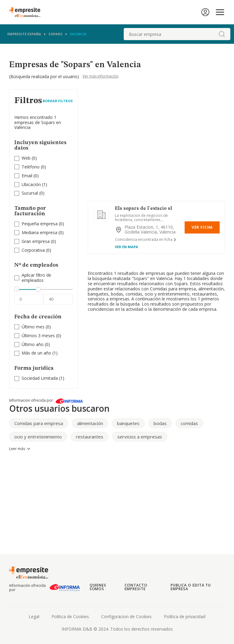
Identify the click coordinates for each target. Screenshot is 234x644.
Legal (34, 616)
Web (26, 158)
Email (27, 176)
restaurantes (90, 437)
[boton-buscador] (222, 34)
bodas (160, 423)
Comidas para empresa (39, 423)
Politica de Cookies (70, 616)
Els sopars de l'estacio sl (144, 209)
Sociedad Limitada (40, 378)
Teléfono (31, 167)
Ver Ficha (202, 227)
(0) (29, 158)
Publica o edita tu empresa (191, 587)
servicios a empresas (140, 437)
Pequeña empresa (40, 224)
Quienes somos (98, 587)
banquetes (128, 423)
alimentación (90, 423)
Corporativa (33, 250)
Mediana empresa (39, 232)
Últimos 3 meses (38, 336)
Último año (33, 344)
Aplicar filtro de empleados (36, 278)
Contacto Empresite (136, 587)
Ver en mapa (126, 247)
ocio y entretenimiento (38, 437)
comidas (189, 423)
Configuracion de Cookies (126, 616)
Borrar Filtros (58, 101)
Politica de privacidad (185, 616)
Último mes (33, 327)
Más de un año (36, 353)
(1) (34, 185)
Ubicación (31, 184)
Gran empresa (36, 241)
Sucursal (30, 193)
